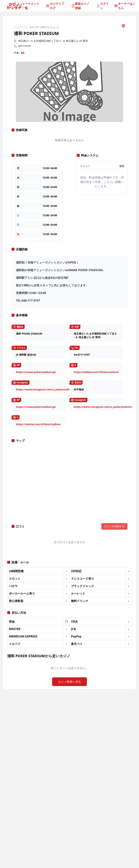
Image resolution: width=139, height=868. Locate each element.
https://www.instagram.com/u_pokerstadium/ (45, 389)
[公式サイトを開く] (123, 26)
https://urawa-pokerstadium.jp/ (36, 372)
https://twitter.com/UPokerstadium (96, 372)
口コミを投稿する (114, 526)
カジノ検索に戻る (69, 682)
